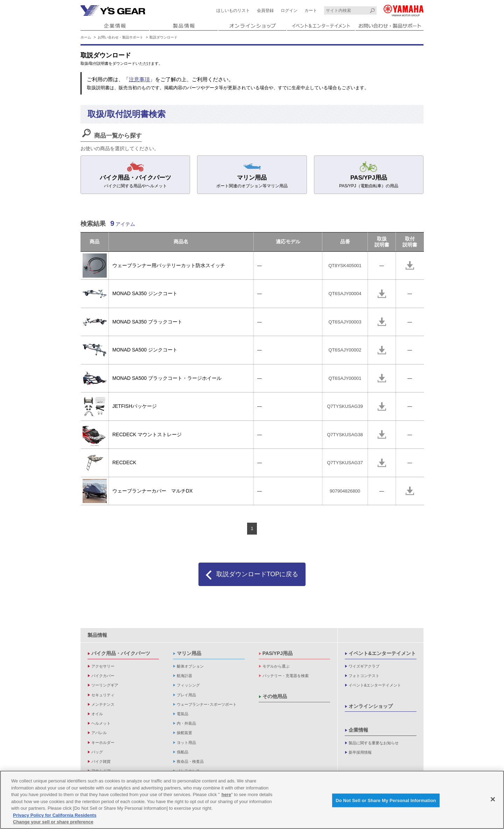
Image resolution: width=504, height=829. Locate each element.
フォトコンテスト (364, 676)
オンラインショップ (371, 706)
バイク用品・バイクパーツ (121, 653)
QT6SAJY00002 (345, 350)
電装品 (183, 714)
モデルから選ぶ (276, 666)
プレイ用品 (186, 695)
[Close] (493, 800)
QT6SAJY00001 (345, 378)
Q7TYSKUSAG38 (345, 435)
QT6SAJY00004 (345, 294)
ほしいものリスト (233, 11)
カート (311, 11)
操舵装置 (184, 733)
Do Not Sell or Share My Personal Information (386, 801)
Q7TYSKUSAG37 (345, 463)
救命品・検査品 (190, 761)
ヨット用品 (186, 743)
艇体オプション (190, 666)
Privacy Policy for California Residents (55, 816)
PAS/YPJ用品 (278, 653)
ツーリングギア (105, 685)
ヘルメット (101, 723)
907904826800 (345, 491)
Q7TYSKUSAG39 (345, 406)
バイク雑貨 (101, 761)
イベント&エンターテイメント (382, 653)
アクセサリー (103, 666)
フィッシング (188, 685)
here (226, 795)
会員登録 (265, 11)
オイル (97, 714)
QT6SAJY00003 (345, 322)
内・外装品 (186, 723)
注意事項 (139, 79)
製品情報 (97, 635)
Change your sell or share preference (53, 823)
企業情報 (358, 730)
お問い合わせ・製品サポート (120, 37)
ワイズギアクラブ (364, 666)
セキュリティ (103, 695)
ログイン (289, 11)
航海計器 (184, 676)
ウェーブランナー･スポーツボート (207, 704)
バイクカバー (103, 676)
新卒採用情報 (360, 752)
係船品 (183, 752)
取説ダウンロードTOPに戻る (257, 574)
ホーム (86, 37)
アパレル (99, 733)
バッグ (97, 752)
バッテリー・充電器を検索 (286, 676)
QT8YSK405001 (345, 266)
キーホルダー (103, 743)
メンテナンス (103, 704)
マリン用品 (189, 653)
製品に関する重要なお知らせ (374, 743)
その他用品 (275, 696)
